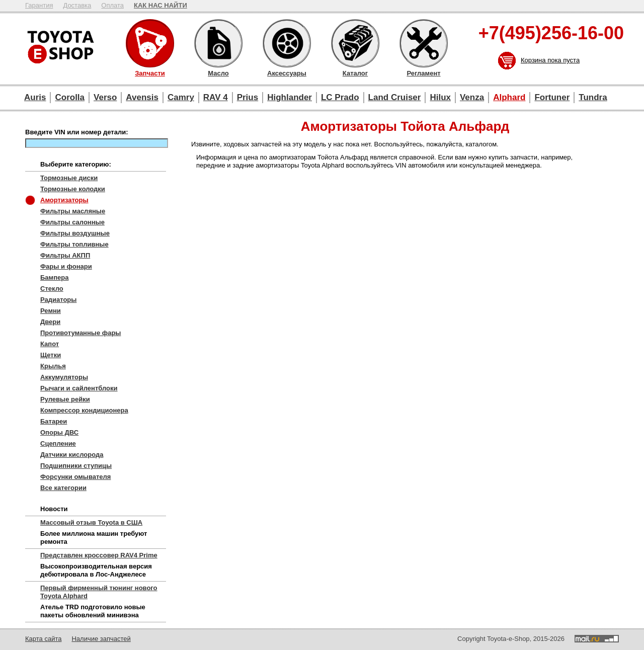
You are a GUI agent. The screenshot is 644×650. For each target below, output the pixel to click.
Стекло (52, 289)
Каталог (355, 43)
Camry (181, 97)
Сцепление (58, 443)
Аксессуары (287, 43)
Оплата (112, 5)
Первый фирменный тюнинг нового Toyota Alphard (99, 592)
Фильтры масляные (73, 211)
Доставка (77, 5)
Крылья (53, 366)
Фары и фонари (66, 266)
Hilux (440, 97)
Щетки (51, 355)
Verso (105, 97)
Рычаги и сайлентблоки (79, 388)
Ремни (51, 311)
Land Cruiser (395, 97)
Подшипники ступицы (76, 466)
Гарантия (39, 5)
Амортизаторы (64, 200)
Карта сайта (43, 639)
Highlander (290, 97)
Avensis (142, 97)
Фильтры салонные (72, 222)
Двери (50, 322)
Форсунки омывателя (75, 477)
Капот (50, 344)
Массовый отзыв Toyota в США (91, 522)
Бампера (54, 277)
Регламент (424, 43)
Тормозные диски (69, 178)
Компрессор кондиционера (84, 410)
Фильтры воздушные (75, 233)
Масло (218, 43)
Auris (35, 97)
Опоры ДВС (59, 432)
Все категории (63, 488)
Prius (248, 97)
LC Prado (340, 97)
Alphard (509, 97)
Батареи (54, 421)
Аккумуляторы (64, 377)
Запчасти (150, 43)
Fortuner (552, 97)
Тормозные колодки (73, 189)
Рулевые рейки (65, 399)
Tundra (593, 97)
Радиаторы (58, 300)
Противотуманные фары (80, 333)
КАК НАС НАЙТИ (160, 5)
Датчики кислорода (72, 455)
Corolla (70, 97)
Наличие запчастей (101, 639)
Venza (472, 97)
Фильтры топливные (74, 244)
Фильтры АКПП (65, 255)
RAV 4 (216, 97)
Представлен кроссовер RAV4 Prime (99, 555)
